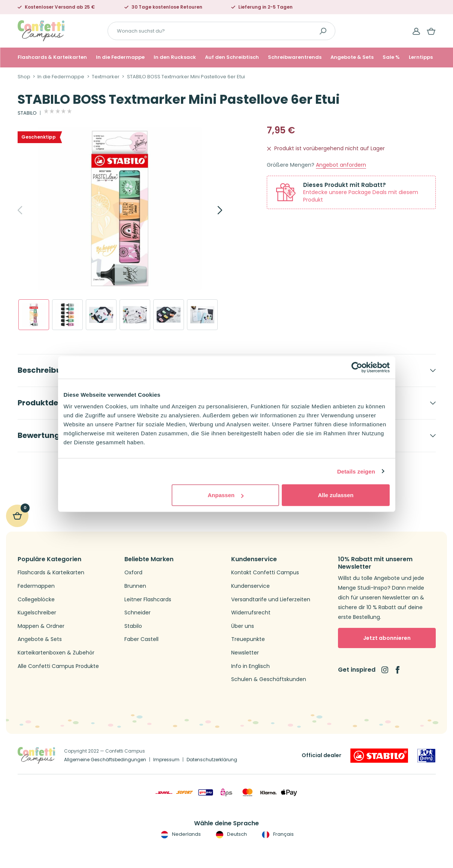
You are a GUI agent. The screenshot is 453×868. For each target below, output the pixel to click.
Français (277, 834)
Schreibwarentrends (295, 57)
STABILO (27, 113)
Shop (24, 77)
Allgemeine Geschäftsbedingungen (105, 760)
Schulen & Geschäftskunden (269, 679)
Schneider (138, 613)
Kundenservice (250, 586)
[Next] (212, 210)
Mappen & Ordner (41, 626)
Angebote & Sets (352, 57)
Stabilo (133, 626)
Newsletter (245, 653)
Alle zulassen (336, 495)
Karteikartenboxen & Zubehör (56, 653)
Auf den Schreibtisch (232, 57)
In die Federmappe (120, 57)
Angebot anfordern (341, 165)
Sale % (391, 57)
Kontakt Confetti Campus (265, 573)
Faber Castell (141, 639)
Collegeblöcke (36, 600)
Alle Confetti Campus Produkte (58, 666)
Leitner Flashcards (148, 600)
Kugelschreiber (37, 613)
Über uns (243, 626)
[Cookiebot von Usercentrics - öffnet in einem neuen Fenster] (357, 367)
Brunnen (135, 586)
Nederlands (180, 834)
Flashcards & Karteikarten (52, 57)
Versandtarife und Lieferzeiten (271, 600)
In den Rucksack (175, 57)
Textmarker (106, 77)
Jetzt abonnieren (387, 638)
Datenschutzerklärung (212, 760)
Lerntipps (421, 57)
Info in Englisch (250, 666)
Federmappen (36, 586)
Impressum (166, 760)
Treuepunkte (248, 639)
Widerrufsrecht (251, 613)
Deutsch (231, 834)
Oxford (133, 573)
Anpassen (226, 495)
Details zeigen (356, 471)
